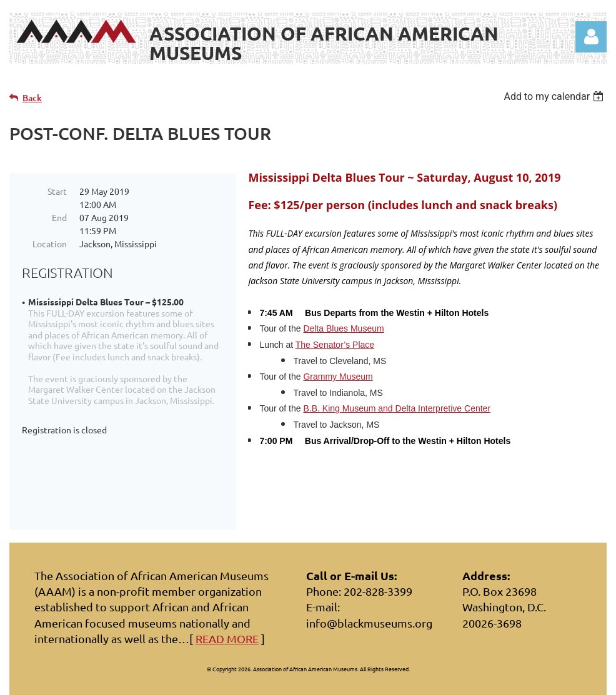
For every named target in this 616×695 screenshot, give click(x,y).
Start (57, 191)
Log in (591, 37)
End (59, 217)
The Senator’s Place (335, 345)
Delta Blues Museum (343, 328)
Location (50, 244)
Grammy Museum (338, 377)
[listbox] (555, 96)
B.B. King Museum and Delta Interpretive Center (397, 408)
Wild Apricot (458, 680)
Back (32, 98)
